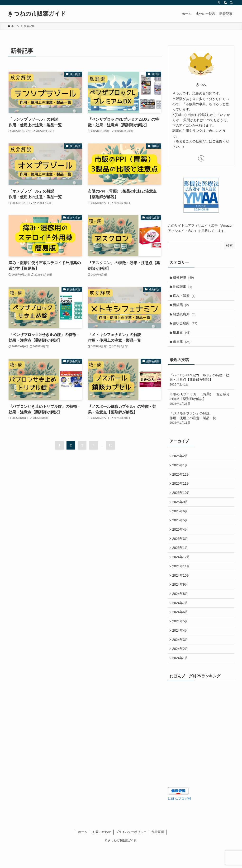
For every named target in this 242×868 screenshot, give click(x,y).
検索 (229, 245)
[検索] (231, 3)
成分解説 (184, 278)
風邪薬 (183, 337)
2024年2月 (181, 669)
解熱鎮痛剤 (185, 317)
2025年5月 (181, 531)
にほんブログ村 (180, 820)
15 (110, 445)
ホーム (83, 853)
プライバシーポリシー (131, 853)
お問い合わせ (102, 853)
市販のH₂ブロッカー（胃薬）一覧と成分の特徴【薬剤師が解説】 (201, 404)
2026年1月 (181, 472)
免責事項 (158, 853)
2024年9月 (181, 600)
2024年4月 (181, 649)
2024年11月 (182, 580)
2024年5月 (181, 639)
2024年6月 (181, 629)
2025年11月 (182, 491)
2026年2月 (181, 462)
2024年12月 (182, 570)
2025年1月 (181, 560)
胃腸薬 (182, 307)
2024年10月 (182, 590)
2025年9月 (181, 511)
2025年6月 (181, 521)
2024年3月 (181, 659)
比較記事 (183, 288)
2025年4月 (181, 541)
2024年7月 (181, 620)
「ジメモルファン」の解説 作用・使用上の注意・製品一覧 (201, 424)
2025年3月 (181, 551)
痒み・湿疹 (185, 297)
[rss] (225, 3)
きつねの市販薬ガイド (37, 14)
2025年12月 (182, 482)
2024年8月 (181, 610)
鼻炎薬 (183, 347)
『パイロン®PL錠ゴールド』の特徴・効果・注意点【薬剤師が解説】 (201, 386)
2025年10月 (182, 501)
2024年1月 (181, 679)
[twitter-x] (219, 3)
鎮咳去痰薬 (186, 327)
